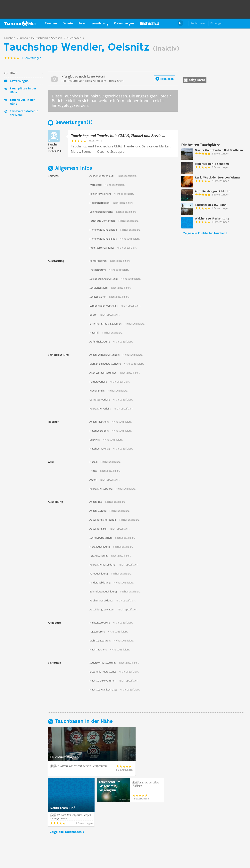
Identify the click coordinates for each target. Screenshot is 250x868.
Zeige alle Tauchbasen (66, 808)
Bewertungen (19, 81)
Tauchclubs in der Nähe (22, 102)
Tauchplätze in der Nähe (23, 91)
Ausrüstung (100, 24)
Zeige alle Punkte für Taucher (204, 233)
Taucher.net (20, 23)
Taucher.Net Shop (238, 23)
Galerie (68, 24)
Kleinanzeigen (124, 24)
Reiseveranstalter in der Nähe (24, 113)
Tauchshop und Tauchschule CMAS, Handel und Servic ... (118, 136)
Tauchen (51, 24)
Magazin (149, 23)
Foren (82, 24)
